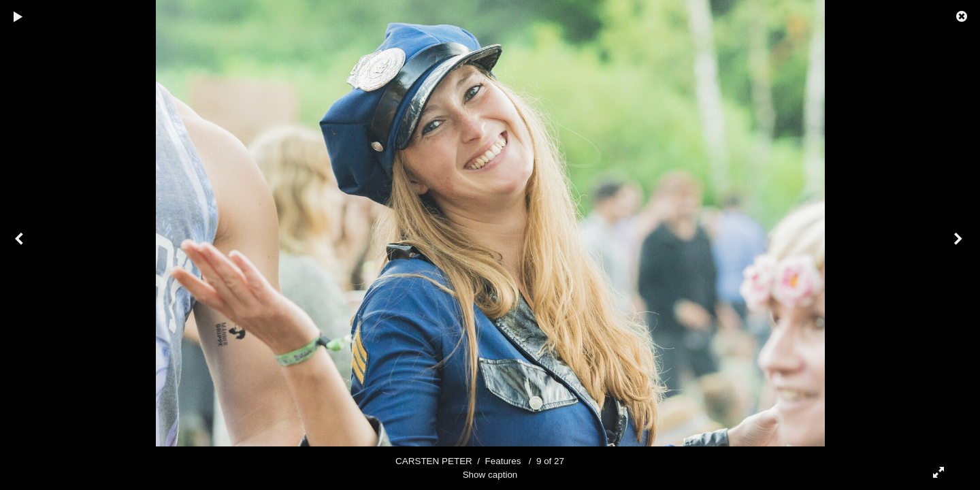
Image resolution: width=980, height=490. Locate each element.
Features (503, 461)
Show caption (490, 475)
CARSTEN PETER (434, 461)
